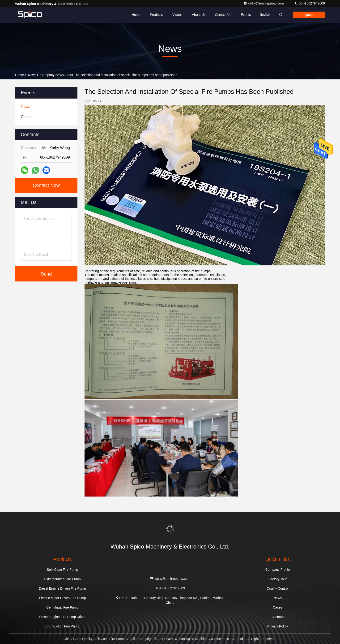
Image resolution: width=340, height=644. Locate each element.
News (32, 75)
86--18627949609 (310, 3)
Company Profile (278, 570)
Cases (278, 607)
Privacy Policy (278, 626)
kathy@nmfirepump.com (264, 3)
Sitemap (278, 617)
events (246, 15)
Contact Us (223, 15)
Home (136, 15)
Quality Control (278, 588)
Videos (177, 15)
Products (156, 15)
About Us (199, 15)
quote (309, 15)
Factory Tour (278, 579)
